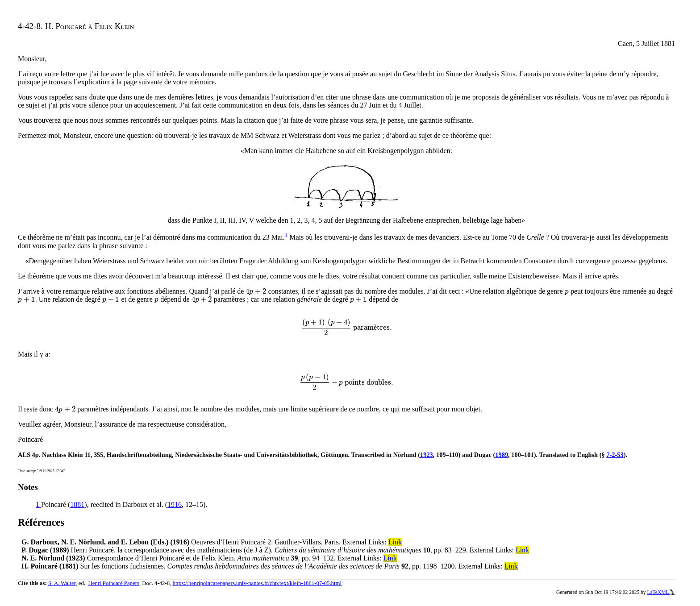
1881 (77, 504)
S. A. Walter (62, 583)
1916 (175, 504)
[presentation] (256, 291)
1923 (427, 455)
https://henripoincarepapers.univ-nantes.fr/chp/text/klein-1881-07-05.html (257, 583)
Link (395, 542)
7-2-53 (615, 455)
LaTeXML (661, 592)
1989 (502, 455)
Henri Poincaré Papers (113, 583)
